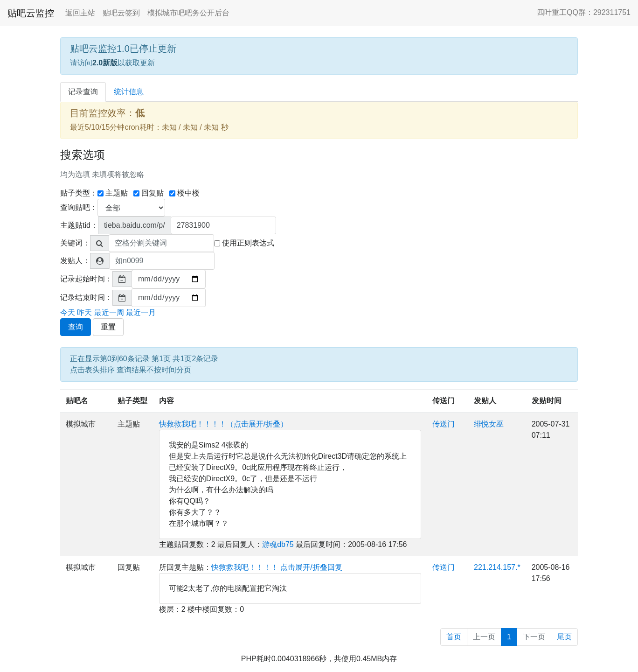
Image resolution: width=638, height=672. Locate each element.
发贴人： (75, 261)
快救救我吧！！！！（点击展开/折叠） (223, 424)
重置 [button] (108, 327)
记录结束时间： (86, 297)
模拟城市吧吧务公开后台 (188, 13)
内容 (166, 401)
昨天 (84, 312)
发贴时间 (547, 401)
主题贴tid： (79, 225)
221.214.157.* (497, 567)
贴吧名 (77, 401)
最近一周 (109, 312)
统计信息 (129, 92)
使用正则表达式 (244, 243)
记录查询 (83, 92)
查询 (76, 327)
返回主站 (80, 13)
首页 (454, 637)
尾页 (564, 637)
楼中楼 (184, 193)
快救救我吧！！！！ (245, 567)
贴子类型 (132, 401)
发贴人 (485, 401)
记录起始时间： (86, 279)
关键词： (75, 243)
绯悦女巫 (489, 424)
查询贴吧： (79, 207)
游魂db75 (278, 544)
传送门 (444, 401)
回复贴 (149, 193)
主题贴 (113, 193)
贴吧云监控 (31, 13)
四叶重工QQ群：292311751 (584, 12)
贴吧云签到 (121, 13)
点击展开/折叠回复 (311, 567)
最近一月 (141, 312)
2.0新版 (105, 63)
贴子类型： (79, 193)
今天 (68, 312)
